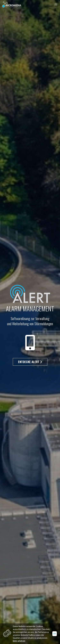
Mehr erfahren (19, 641)
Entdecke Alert (30, 362)
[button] (56, 5)
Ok (55, 634)
